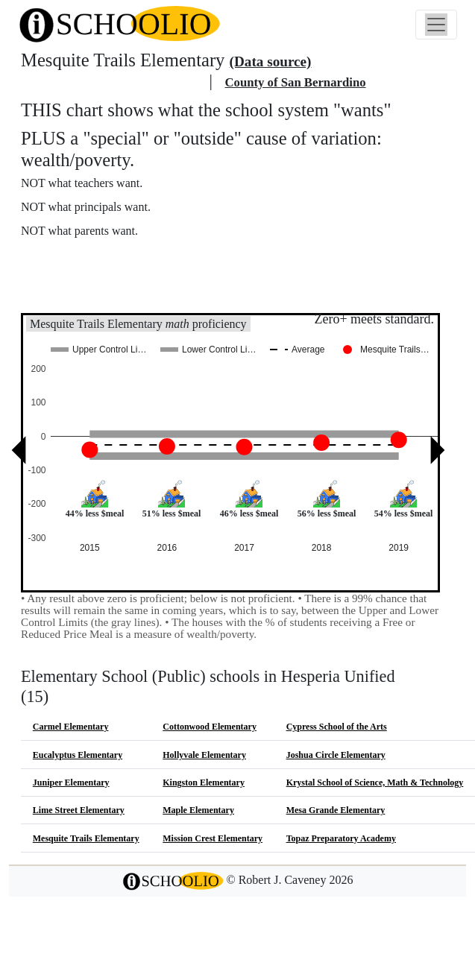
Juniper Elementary (71, 783)
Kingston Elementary (204, 783)
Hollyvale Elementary (204, 755)
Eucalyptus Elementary (78, 755)
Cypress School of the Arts (337, 727)
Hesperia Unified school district (113, 82)
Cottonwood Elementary (210, 727)
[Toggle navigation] (436, 25)
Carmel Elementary (71, 727)
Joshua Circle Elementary (336, 755)
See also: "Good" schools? (95, 291)
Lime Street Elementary (79, 810)
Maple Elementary (198, 810)
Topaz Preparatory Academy (341, 838)
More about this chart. (85, 258)
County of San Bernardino (295, 82)
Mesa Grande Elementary (336, 810)
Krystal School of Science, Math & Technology (375, 783)
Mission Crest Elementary (213, 838)
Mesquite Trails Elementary (86, 838)
